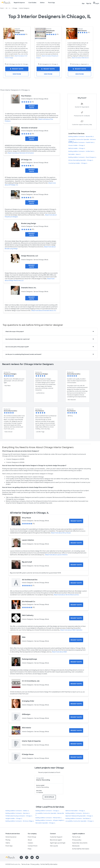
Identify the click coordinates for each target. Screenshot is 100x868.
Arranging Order (28, 701)
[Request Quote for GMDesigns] (76, 717)
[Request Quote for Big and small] (76, 565)
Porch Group (32, 837)
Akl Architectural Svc (30, 580)
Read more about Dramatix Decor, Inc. (44, 311)
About (30, 840)
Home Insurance (11, 837)
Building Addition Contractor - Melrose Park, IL (49, 818)
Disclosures (76, 846)
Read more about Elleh (60, 652)
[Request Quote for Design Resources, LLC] (32, 266)
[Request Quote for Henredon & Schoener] (32, 139)
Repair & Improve (19, 3)
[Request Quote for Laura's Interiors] (76, 543)
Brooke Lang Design (29, 223)
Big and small (27, 562)
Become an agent (56, 840)
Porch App (51, 3)
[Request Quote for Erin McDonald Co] (76, 605)
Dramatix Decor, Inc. (29, 288)
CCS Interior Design (19, 32)
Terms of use (76, 837)
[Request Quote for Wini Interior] (76, 730)
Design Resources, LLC (30, 256)
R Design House (28, 754)
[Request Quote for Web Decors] (79, 69)
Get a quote (54, 846)
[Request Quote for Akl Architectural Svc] (76, 583)
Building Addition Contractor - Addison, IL (17, 811)
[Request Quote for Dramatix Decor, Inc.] (32, 298)
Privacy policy (77, 840)
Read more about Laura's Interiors (56, 555)
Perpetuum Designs (50, 32)
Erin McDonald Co (29, 602)
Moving (8, 840)
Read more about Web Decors (80, 58)
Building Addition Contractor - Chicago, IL (47, 811)
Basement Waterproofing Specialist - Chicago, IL (79, 816)
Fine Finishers (26, 96)
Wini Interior (27, 728)
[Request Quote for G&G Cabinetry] (76, 618)
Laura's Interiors (28, 540)
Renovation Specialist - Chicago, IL (45, 823)
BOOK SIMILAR (49, 797)
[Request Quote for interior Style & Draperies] (76, 744)
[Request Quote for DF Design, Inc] (32, 171)
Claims (8, 843)
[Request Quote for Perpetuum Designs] (48, 69)
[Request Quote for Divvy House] (76, 521)
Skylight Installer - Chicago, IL (14, 819)
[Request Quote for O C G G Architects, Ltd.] (76, 684)
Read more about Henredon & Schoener (21, 153)
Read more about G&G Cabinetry (71, 630)
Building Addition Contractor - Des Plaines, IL (78, 819)
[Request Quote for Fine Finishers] (32, 107)
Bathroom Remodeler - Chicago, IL (75, 811)
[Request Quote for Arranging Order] (76, 704)
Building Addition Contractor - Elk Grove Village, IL (20, 821)
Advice (42, 3)
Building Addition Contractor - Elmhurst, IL (78, 813)
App (83, 3)
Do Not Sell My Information (81, 849)
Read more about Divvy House (61, 533)
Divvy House (26, 518)
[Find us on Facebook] (21, 857)
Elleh (24, 637)
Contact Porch (33, 846)
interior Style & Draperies (31, 741)
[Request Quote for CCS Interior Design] (17, 69)
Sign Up (89, 3)
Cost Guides (32, 3)
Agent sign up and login (58, 843)
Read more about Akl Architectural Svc (66, 595)
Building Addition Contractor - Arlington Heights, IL (50, 820)
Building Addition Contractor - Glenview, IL (18, 813)
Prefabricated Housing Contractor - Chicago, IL (19, 816)
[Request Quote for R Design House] (76, 757)
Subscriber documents (80, 843)
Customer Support (56, 837)
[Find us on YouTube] (37, 857)
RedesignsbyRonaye (29, 659)
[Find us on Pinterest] (27, 857)
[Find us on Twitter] (32, 857)
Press (30, 849)
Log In (96, 3)
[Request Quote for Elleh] (76, 640)
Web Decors (82, 31)
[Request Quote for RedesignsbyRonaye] (76, 662)
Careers (30, 843)
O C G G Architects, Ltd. (31, 681)
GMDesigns (26, 714)
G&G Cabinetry (28, 615)
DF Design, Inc (26, 160)
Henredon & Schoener (29, 128)
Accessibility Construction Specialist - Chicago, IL (80, 821)
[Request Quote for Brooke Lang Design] (32, 234)
